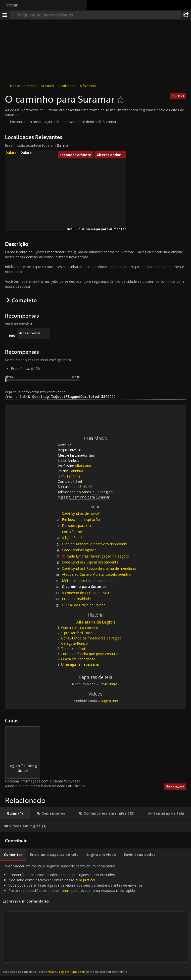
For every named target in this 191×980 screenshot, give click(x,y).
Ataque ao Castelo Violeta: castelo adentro (96, 574)
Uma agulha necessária (80, 664)
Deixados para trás (77, 525)
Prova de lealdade (76, 599)
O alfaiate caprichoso (78, 659)
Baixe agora (175, 786)
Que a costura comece (80, 628)
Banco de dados (23, 86)
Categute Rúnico (74, 643)
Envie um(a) (109, 684)
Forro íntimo (72, 532)
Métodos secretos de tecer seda (88, 581)
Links (180, 96)
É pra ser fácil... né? (76, 633)
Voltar (12, 5)
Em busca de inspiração (81, 520)
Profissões (67, 86)
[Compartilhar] (186, 15)
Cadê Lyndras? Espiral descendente (90, 562)
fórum (65, 890)
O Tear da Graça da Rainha (84, 605)
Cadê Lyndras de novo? (81, 513)
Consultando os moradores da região (91, 638)
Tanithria (76, 471)
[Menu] (5, 15)
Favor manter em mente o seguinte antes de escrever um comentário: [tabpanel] (95, 919)
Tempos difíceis (74, 649)
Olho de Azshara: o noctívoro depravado (95, 544)
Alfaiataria (88, 86)
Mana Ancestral (29, 333)
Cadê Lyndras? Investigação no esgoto (98, 556)
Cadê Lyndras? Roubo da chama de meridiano (99, 568)
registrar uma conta (72, 972)
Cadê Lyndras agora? (79, 550)
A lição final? (72, 538)
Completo (24, 300)
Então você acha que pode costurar (90, 654)
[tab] (15, 813)
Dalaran (12, 152)
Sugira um (109, 701)
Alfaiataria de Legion (96, 622)
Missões (47, 86)
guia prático (85, 880)
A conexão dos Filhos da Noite (87, 593)
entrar (50, 972)
